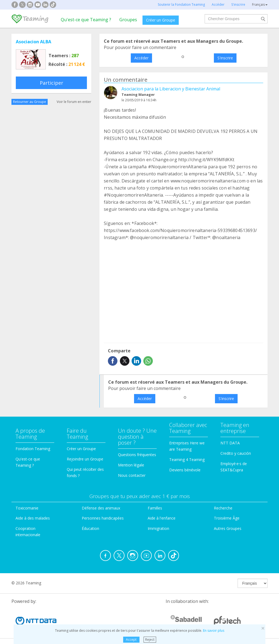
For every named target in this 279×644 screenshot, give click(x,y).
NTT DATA (230, 443)
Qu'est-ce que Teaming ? (86, 20)
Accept (131, 640)
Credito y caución (236, 453)
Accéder (141, 58)
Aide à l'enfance (162, 518)
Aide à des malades (33, 518)
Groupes (128, 20)
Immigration (158, 528)
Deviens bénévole (185, 470)
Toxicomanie (27, 508)
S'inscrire (225, 58)
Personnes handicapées (103, 518)
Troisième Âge (227, 518)
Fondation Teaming (33, 449)
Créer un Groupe (161, 20)
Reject (150, 640)
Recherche (223, 508)
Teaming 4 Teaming (187, 460)
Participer (51, 83)
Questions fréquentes (137, 455)
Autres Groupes (228, 528)
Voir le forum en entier (74, 102)
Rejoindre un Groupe (85, 459)
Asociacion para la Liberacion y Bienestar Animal (171, 89)
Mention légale (131, 465)
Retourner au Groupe (30, 102)
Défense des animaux (101, 508)
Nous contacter (132, 475)
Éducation (90, 528)
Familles (155, 508)
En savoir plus (214, 631)
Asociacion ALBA (34, 42)
